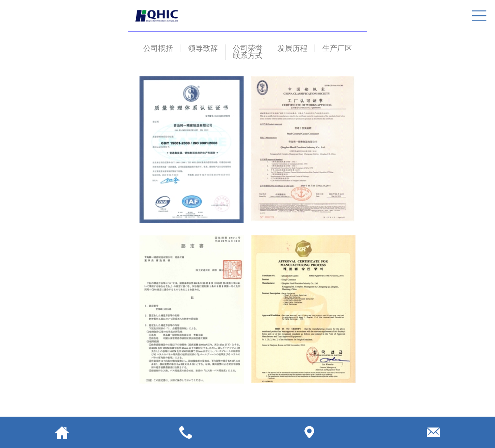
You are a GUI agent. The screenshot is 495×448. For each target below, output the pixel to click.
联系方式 (248, 56)
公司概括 (158, 48)
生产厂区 (337, 48)
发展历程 (292, 48)
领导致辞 (203, 48)
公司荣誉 (248, 48)
